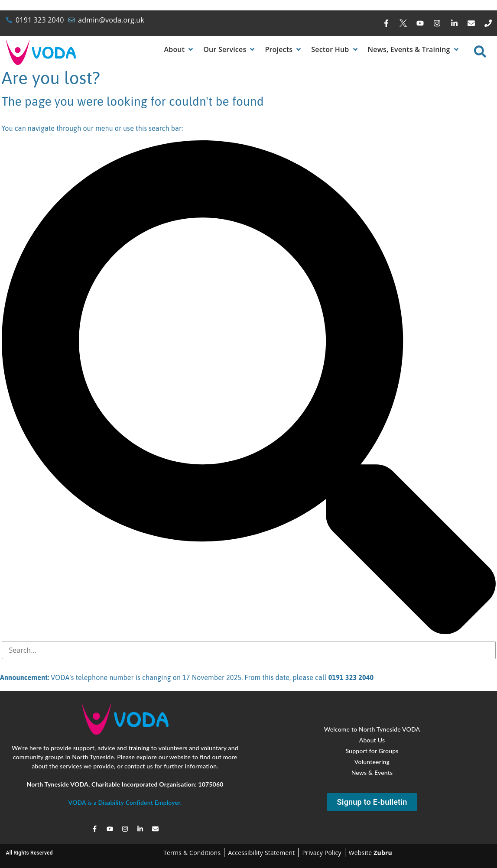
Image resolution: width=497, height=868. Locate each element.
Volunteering (372, 762)
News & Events (372, 772)
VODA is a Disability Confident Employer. (125, 802)
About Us (372, 740)
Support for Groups (372, 751)
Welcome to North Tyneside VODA (372, 729)
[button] (179, 49)
